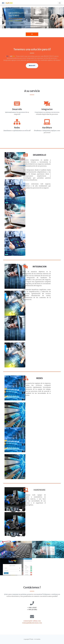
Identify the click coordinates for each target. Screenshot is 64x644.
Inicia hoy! (32, 66)
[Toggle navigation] (60, 3)
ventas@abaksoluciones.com (32, 623)
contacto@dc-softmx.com (32, 621)
